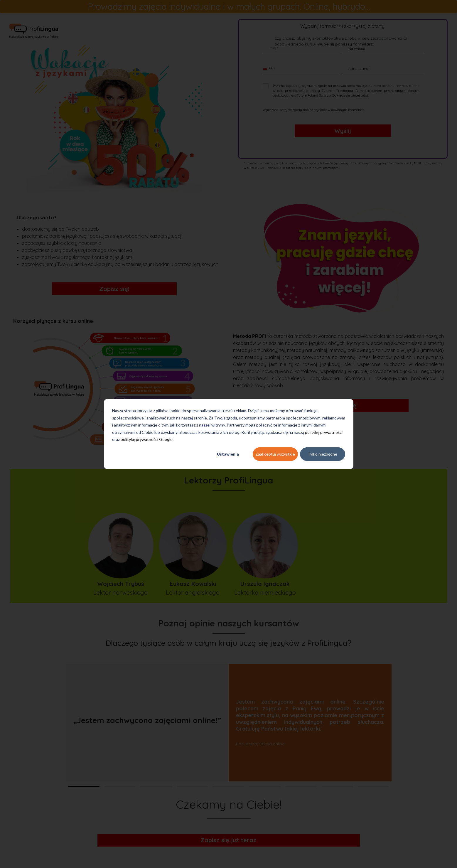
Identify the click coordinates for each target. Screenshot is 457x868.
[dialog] (229, 434)
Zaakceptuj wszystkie (275, 454)
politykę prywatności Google (147, 439)
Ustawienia (228, 454)
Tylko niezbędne (322, 454)
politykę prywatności (324, 432)
